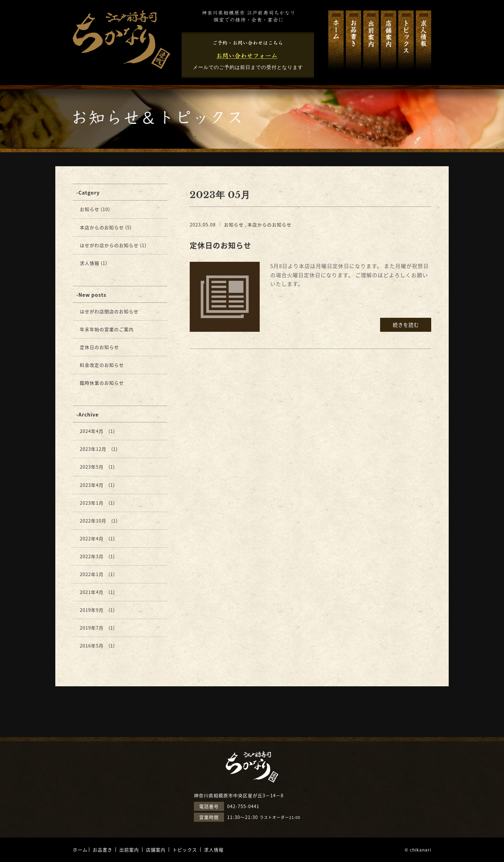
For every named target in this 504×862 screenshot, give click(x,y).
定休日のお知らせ (220, 245)
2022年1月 (92, 574)
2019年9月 (92, 610)
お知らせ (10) (95, 209)
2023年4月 (92, 485)
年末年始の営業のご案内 (107, 329)
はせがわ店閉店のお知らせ (109, 311)
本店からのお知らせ (269, 225)
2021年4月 (92, 592)
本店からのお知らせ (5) (106, 227)
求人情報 (423, 40)
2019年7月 (92, 628)
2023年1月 (92, 503)
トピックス (406, 40)
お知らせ (234, 225)
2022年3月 (92, 556)
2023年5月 (92, 467)
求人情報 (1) (93, 263)
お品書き (353, 40)
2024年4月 (92, 431)
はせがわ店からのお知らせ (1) (113, 245)
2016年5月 (92, 646)
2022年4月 (92, 538)
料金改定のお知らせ (102, 365)
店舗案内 (388, 40)
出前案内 (371, 40)
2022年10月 (93, 521)
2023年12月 (93, 449)
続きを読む (406, 325)
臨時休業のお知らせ (102, 383)
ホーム (336, 40)
